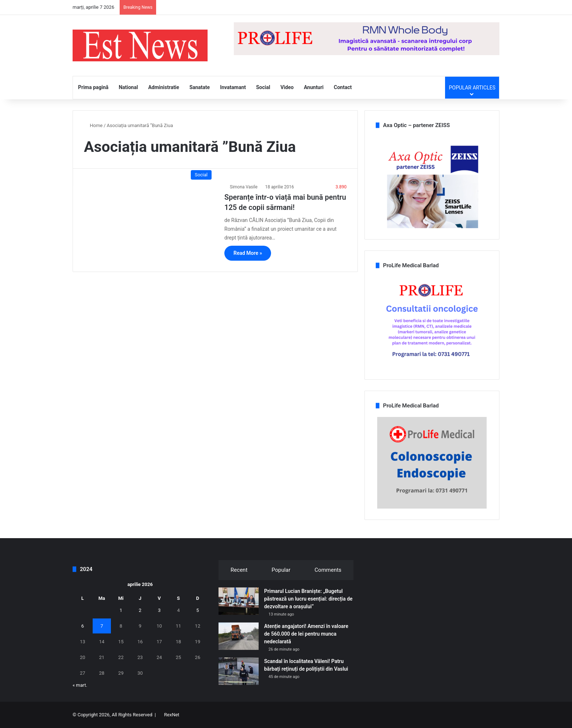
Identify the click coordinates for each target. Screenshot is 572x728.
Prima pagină (93, 87)
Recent (239, 570)
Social (263, 87)
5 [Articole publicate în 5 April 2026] (198, 610)
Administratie (164, 87)
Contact (343, 87)
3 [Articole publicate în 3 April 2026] (159, 610)
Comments (328, 570)
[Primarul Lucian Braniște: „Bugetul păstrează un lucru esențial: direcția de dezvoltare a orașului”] (239, 601)
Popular (281, 570)
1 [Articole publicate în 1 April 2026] (121, 610)
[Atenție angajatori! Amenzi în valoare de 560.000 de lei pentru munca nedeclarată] (239, 636)
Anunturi (314, 87)
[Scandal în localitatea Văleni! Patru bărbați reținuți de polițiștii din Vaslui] (239, 671)
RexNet (172, 715)
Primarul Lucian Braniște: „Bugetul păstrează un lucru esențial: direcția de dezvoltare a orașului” (308, 599)
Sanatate (200, 87)
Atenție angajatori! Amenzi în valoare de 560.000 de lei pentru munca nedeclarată (306, 634)
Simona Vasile (244, 187)
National (128, 87)
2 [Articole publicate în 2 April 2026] (140, 610)
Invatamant (233, 87)
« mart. (80, 685)
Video (287, 87)
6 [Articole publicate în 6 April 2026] (83, 626)
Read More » (248, 253)
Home (93, 125)
